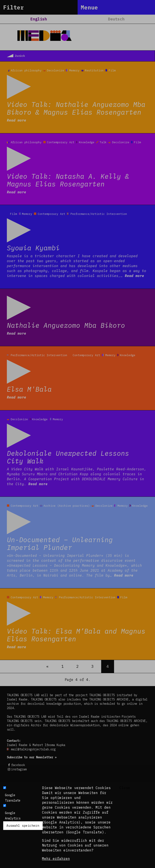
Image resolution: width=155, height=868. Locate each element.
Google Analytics (13, 816)
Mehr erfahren (56, 859)
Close (125, 788)
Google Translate (13, 798)
